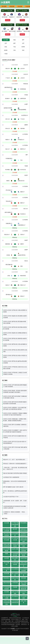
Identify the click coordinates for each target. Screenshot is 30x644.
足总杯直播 (6, 573)
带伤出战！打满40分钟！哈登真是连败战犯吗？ (15, 464)
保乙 (27, 272)
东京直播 (6, 592)
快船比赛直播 (6, 583)
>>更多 (6, 54)
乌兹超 (26, 166)
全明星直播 (15, 583)
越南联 (26, 125)
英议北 (26, 261)
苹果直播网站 (24, 523)
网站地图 (16, 630)
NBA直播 (4, 6)
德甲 (14, 43)
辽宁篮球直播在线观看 (6, 588)
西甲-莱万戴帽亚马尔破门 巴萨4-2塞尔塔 (13, 487)
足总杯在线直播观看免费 (24, 588)
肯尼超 (26, 95)
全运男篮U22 (25, 115)
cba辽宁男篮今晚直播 (24, 583)
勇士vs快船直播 (6, 570)
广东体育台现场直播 (15, 545)
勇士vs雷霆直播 (15, 574)
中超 (14, 47)
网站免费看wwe (15, 559)
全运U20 (26, 65)
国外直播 (24, 578)
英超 (14, 40)
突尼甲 (26, 175)
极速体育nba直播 (23, 545)
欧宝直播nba (15, 596)
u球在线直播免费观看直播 (15, 602)
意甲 (6, 43)
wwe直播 (6, 558)
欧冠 (6, 47)
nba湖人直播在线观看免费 (6, 545)
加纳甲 (26, 240)
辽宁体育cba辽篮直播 (15, 539)
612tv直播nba (15, 569)
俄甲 (27, 155)
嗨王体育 (15, 529)
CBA (15, 50)
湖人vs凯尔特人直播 (6, 597)
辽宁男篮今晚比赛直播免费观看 (15, 524)
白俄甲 (26, 104)
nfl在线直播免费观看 (24, 554)
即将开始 (15, 228)
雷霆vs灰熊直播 (24, 574)
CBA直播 (20, 6)
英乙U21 (26, 209)
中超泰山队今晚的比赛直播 (24, 530)
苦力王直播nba (6, 563)
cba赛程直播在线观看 (15, 563)
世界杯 (23, 47)
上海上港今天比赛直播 (6, 534)
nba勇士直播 (15, 549)
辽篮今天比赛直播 (15, 593)
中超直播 (28, 6)
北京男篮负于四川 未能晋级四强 (11, 477)
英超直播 (12, 6)
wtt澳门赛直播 (24, 602)
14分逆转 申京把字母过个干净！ (11, 497)
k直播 (6, 554)
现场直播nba (6, 578)
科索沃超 (26, 84)
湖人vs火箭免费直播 (6, 550)
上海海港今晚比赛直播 (24, 550)
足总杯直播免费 (15, 534)
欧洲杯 (6, 50)
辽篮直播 (15, 587)
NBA (23, 50)
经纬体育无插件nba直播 (6, 539)
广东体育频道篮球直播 (15, 554)
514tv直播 (6, 523)
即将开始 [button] (8, 20)
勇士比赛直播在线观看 (24, 570)
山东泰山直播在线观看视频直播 (6, 603)
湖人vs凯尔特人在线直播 (6, 530)
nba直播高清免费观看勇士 (24, 534)
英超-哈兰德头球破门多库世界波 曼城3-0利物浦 (15, 473)
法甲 (23, 43)
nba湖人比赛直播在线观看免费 (24, 540)
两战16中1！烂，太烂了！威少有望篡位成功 (14, 460)
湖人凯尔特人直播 (24, 593)
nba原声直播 (23, 558)
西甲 (23, 40)
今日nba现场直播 (23, 597)
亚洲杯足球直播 (15, 579)
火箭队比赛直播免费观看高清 (24, 564)
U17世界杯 (25, 134)
